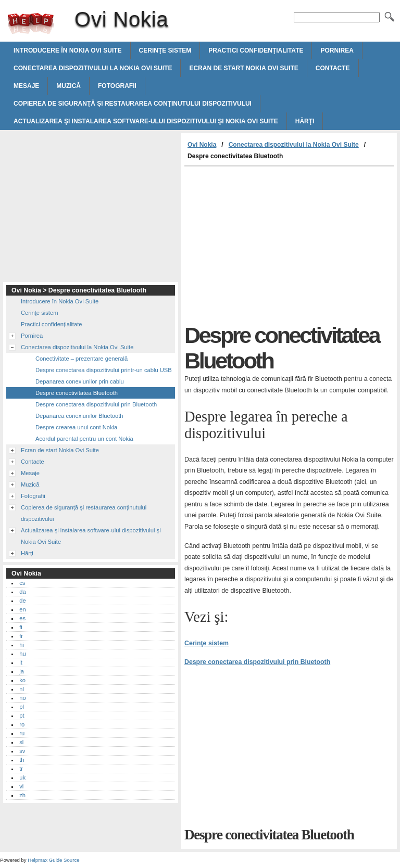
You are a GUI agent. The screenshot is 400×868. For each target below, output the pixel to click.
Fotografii (117, 86)
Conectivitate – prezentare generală (82, 359)
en (22, 609)
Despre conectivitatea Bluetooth (77, 393)
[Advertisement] (272, 245)
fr (21, 636)
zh (22, 795)
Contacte (333, 68)
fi (21, 627)
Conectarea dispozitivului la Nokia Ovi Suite (93, 68)
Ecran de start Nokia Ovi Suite (243, 68)
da (22, 592)
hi (22, 645)
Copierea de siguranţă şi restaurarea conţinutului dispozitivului (133, 104)
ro (22, 724)
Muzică (68, 86)
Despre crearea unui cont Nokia (76, 427)
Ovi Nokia (31, 23)
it (21, 662)
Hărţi (305, 121)
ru (22, 733)
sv (22, 751)
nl (22, 689)
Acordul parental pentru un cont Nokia (84, 439)
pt (22, 716)
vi (21, 786)
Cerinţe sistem (165, 50)
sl (21, 742)
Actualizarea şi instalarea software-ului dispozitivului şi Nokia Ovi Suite (146, 121)
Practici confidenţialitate (256, 50)
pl (22, 707)
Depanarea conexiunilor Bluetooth (79, 416)
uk (22, 777)
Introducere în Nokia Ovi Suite (68, 50)
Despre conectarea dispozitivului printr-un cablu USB (104, 370)
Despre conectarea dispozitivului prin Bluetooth (257, 662)
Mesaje (26, 86)
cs (22, 583)
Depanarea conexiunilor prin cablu (80, 381)
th (22, 760)
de (22, 601)
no (22, 698)
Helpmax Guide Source (53, 860)
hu (22, 654)
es (22, 618)
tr (21, 769)
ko (22, 680)
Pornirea (337, 50)
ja (22, 671)
